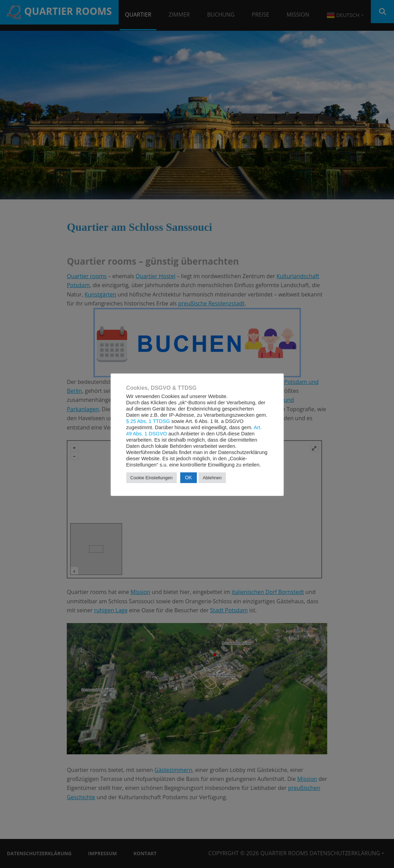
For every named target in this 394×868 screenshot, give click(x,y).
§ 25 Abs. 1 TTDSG (148, 421)
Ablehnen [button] (212, 478)
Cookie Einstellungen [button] (152, 478)
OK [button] (189, 478)
